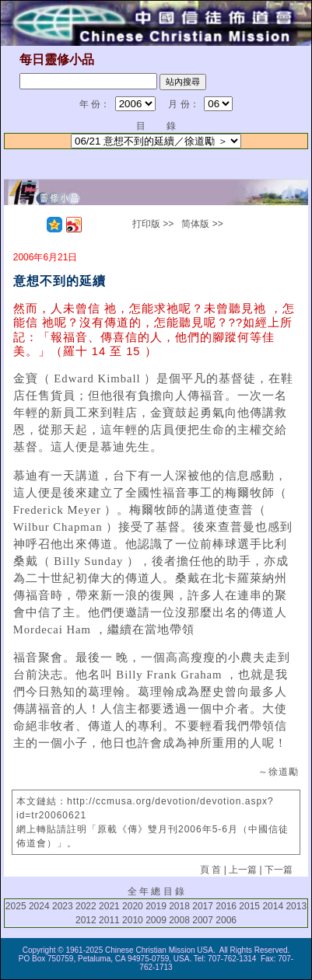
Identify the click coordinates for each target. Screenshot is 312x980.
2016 (226, 906)
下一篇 (279, 870)
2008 (179, 920)
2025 (16, 906)
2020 (133, 906)
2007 (203, 920)
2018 (179, 906)
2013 (296, 906)
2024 (39, 906)
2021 (109, 906)
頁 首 (210, 870)
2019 (156, 906)
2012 (86, 920)
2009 (156, 920)
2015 (249, 906)
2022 (86, 906)
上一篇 (243, 870)
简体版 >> (202, 224)
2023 (63, 906)
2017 (203, 906)
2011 (109, 920)
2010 (133, 920)
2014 (273, 906)
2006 (226, 920)
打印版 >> (153, 224)
